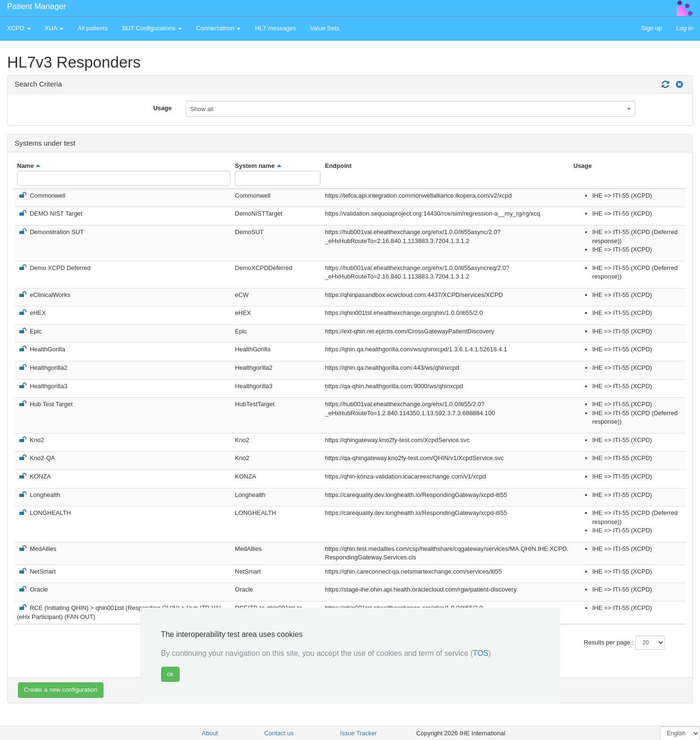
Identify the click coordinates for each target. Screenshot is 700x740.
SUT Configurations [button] (152, 28)
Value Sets (325, 28)
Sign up (651, 28)
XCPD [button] (19, 28)
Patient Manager (37, 6)
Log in (685, 28)
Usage (162, 108)
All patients (93, 28)
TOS (481, 653)
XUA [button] (54, 28)
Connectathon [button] (219, 28)
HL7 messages (275, 28)
